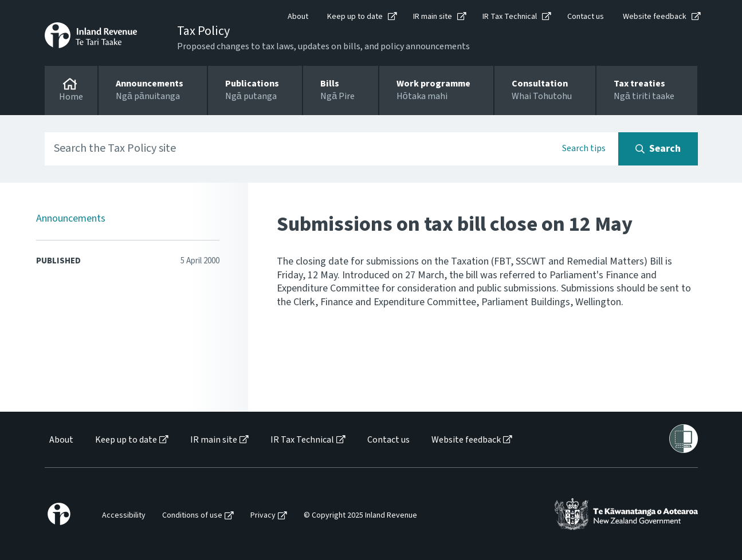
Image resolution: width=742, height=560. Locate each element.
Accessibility (124, 516)
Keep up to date (355, 17)
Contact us (586, 17)
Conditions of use (192, 516)
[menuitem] (60, 440)
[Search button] (658, 149)
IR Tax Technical (510, 17)
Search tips (584, 148)
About (298, 17)
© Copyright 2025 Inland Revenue (360, 516)
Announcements (71, 218)
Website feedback (655, 17)
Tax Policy (203, 31)
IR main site (433, 17)
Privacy (263, 516)
